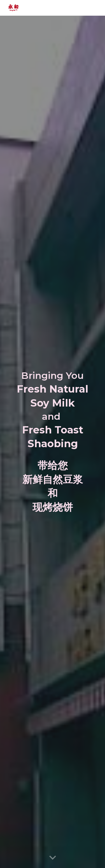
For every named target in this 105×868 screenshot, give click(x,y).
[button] (53, 858)
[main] (53, 410)
